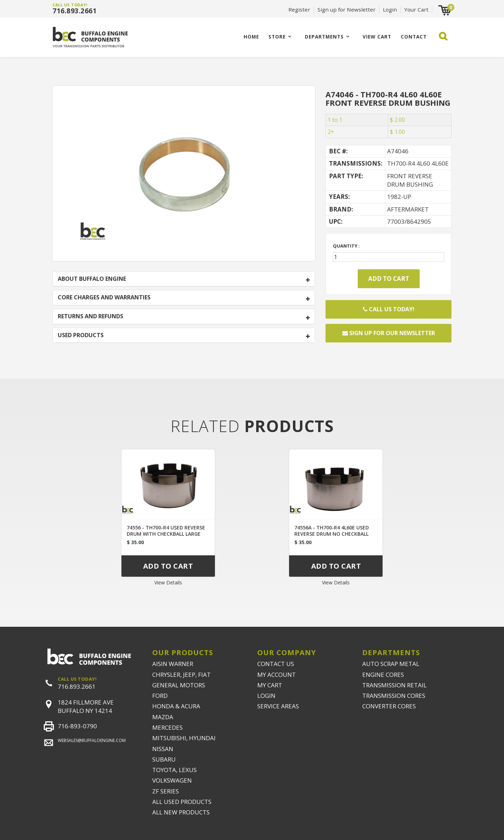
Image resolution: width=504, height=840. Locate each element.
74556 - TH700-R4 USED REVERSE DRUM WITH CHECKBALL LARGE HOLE (166, 534)
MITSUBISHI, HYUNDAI (184, 738)
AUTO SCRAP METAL (391, 664)
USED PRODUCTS (81, 335)
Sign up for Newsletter (346, 9)
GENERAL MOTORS (179, 685)
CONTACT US (276, 664)
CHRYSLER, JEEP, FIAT (181, 675)
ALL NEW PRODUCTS (181, 812)
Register (299, 9)
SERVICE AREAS (278, 706)
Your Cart (416, 9)
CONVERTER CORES (389, 706)
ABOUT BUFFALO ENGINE (92, 279)
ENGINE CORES (383, 675)
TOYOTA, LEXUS (174, 770)
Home (251, 37)
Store (277, 37)
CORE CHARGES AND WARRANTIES (104, 298)
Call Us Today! (389, 309)
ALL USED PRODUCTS (182, 802)
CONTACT (414, 37)
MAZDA (163, 717)
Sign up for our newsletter (389, 333)
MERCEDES (167, 727)
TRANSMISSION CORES (394, 696)
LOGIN (266, 696)
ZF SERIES (166, 791)
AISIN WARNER (173, 664)
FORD (160, 696)
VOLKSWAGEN (172, 780)
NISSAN (163, 749)
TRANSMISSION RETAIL (394, 685)
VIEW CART (377, 37)
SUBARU (164, 759)
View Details (168, 582)
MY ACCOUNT (276, 675)
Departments (324, 37)
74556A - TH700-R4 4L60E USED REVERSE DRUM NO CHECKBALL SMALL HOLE (332, 534)
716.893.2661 (75, 11)
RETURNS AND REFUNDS (90, 317)
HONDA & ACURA (176, 706)
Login (390, 9)
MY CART (270, 685)
